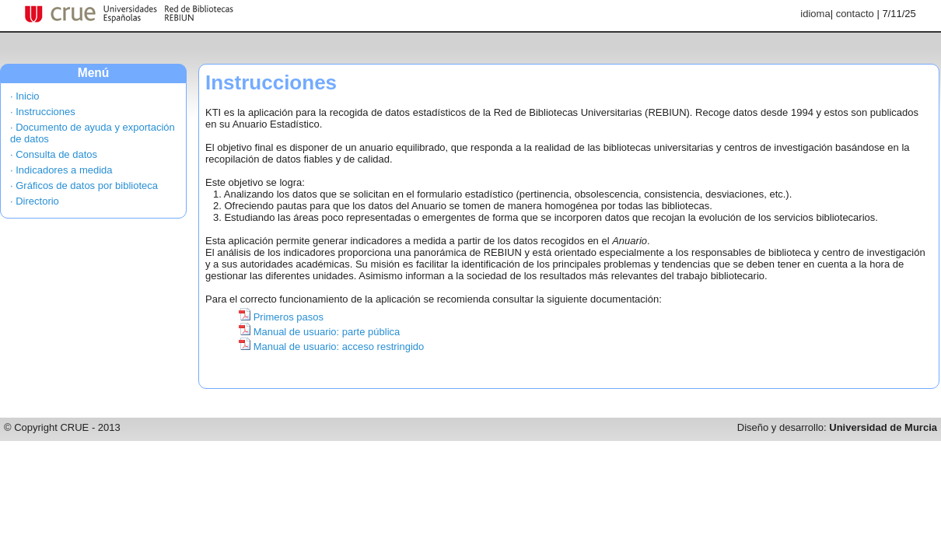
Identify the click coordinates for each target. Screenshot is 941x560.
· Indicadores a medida (61, 170)
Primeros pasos (289, 317)
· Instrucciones (43, 112)
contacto (855, 14)
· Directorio (35, 201)
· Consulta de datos (54, 154)
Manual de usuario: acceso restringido (339, 346)
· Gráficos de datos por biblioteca (84, 185)
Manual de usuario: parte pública (327, 332)
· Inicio (25, 96)
